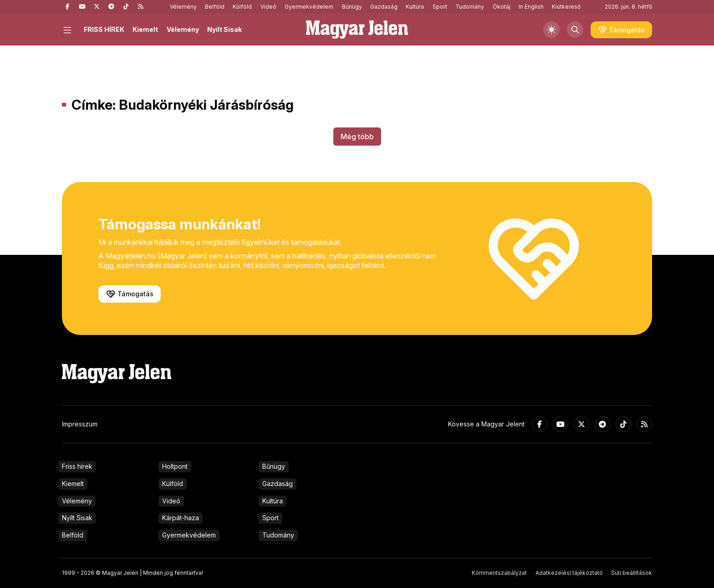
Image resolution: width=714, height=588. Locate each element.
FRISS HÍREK (104, 29)
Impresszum (80, 424)
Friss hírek (77, 466)
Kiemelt (145, 29)
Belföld (215, 7)
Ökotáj (502, 7)
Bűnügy (352, 7)
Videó (268, 7)
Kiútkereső (566, 7)
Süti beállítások (632, 573)
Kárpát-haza (181, 518)
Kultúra (415, 7)
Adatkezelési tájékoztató (569, 573)
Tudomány (470, 7)
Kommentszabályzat (499, 573)
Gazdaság (384, 7)
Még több (357, 137)
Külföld (242, 7)
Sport (440, 7)
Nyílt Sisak (224, 29)
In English (531, 7)
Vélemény (183, 7)
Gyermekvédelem (309, 7)
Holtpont (175, 466)
